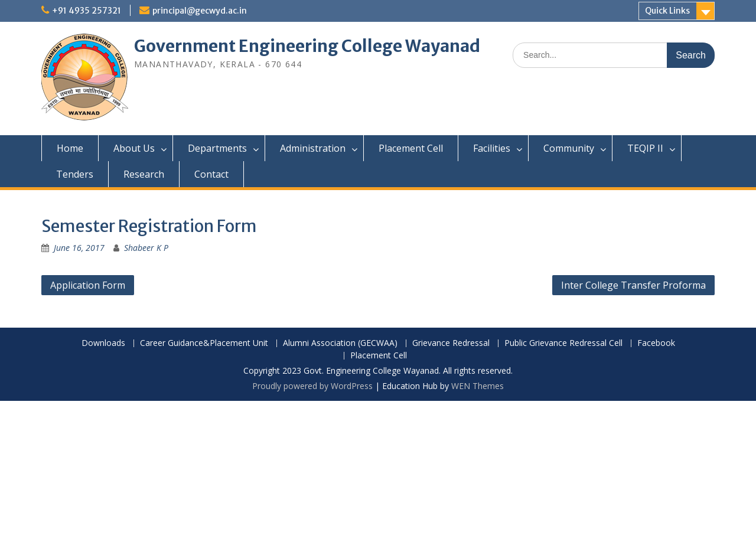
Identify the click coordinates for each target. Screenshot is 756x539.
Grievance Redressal (451, 343)
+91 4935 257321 (87, 11)
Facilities (492, 148)
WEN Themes (478, 386)
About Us (134, 148)
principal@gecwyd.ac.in (200, 11)
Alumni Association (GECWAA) (340, 343)
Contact (211, 174)
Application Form (88, 285)
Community (569, 148)
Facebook (656, 343)
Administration (313, 148)
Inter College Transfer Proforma (633, 285)
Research (144, 174)
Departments (217, 148)
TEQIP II (645, 148)
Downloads (103, 343)
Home (70, 148)
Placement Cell (411, 148)
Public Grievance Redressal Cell (563, 343)
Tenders (75, 174)
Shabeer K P (146, 248)
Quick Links (667, 11)
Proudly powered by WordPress (312, 386)
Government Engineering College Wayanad (307, 46)
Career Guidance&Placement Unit (204, 343)
